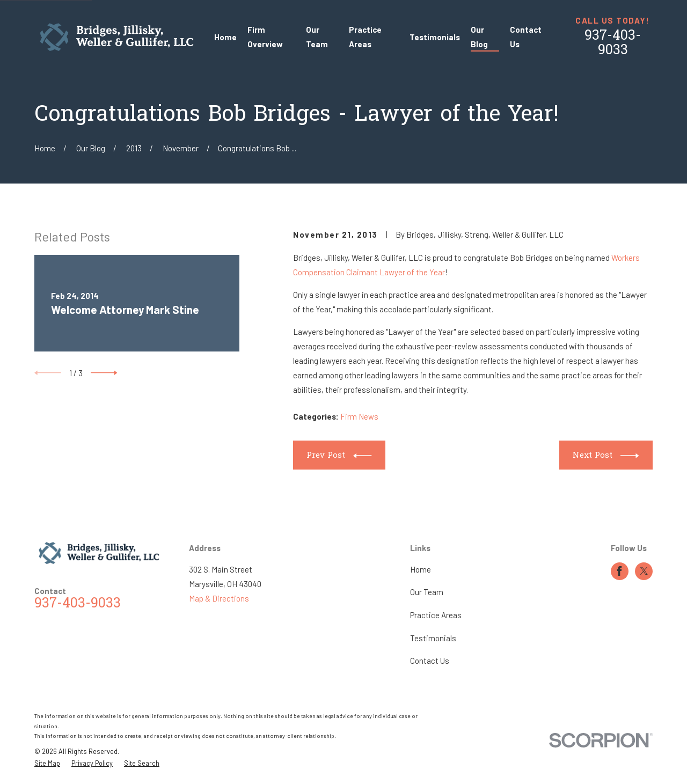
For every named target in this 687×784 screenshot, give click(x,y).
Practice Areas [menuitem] (365, 37)
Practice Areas (436, 615)
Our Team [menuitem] (317, 37)
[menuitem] (47, 763)
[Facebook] (619, 571)
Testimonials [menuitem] (435, 37)
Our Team (427, 592)
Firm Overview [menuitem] (265, 37)
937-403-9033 (613, 43)
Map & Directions (219, 598)
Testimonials (433, 638)
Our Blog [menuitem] (479, 37)
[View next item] (104, 373)
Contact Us (430, 661)
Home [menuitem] (225, 37)
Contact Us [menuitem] (526, 37)
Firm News (359, 416)
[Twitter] (644, 571)
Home (421, 569)
